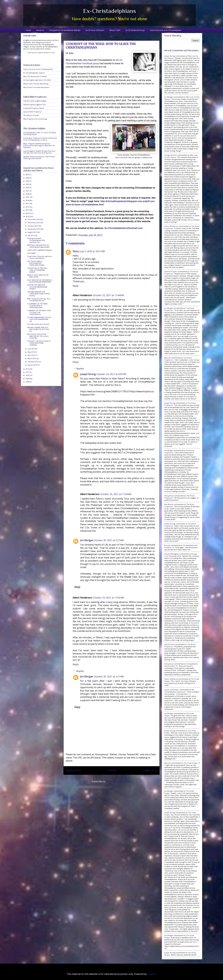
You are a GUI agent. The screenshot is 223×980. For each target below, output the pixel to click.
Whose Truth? (115, 30)
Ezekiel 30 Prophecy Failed (34, 108)
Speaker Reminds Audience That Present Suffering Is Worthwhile (39, 157)
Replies (80, 369)
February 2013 (33, 362)
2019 (28, 197)
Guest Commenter (172, 690)
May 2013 (31, 352)
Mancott (167, 358)
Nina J (76, 251)
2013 (28, 216)
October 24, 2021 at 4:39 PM (111, 374)
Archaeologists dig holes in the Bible (37, 80)
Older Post (150, 770)
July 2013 (31, 235)
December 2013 (34, 219)
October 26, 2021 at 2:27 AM (109, 540)
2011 (28, 372)
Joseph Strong (88, 374)
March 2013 (32, 358)
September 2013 (34, 229)
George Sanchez (171, 155)
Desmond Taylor (171, 272)
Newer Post (73, 770)
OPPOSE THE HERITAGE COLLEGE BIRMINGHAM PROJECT (37, 287)
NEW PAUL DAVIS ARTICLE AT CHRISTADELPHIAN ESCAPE (38, 246)
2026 (28, 175)
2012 (28, 369)
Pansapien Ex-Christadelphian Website (65, 30)
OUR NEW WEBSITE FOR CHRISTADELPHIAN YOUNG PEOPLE (38, 294)
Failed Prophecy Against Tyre (35, 105)
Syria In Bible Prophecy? (33, 112)
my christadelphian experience (179, 691)
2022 (28, 187)
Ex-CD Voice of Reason (95, 30)
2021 (28, 191)
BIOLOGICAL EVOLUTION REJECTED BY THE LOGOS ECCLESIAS (38, 336)
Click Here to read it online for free (41, 53)
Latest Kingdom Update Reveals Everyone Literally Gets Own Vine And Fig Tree (39, 152)
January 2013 (33, 365)
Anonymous (169, 496)
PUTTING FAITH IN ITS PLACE (38, 324)
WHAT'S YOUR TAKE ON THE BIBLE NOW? (38, 276)
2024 (28, 181)
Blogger (152, 974)
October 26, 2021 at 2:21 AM (109, 677)
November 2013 (34, 223)
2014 (28, 213)
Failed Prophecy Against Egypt (35, 101)
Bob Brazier (169, 504)
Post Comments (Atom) (119, 781)
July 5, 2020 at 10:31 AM (92, 251)
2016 (28, 207)
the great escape (190, 763)
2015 (28, 210)
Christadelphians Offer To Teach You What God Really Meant (40, 133)
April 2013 (32, 355)
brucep (167, 545)
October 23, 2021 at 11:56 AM (108, 598)
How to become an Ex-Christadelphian (166, 30)
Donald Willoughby (171, 554)
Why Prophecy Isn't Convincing (35, 119)
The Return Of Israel (31, 115)
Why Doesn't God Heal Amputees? (36, 87)
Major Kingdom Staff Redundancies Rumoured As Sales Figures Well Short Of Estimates (39, 145)
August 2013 (32, 232)
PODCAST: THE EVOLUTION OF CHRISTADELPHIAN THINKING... (39, 343)
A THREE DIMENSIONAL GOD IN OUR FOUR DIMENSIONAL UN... (39, 319)
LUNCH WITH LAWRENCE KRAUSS (40, 250)
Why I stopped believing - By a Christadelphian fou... (39, 300)
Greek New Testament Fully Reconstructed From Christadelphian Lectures (40, 139)
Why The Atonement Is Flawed (35, 76)
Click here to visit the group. (81, 218)
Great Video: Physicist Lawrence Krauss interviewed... (40, 257)
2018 (28, 200)
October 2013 (33, 226)
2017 (28, 204)
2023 (28, 184)
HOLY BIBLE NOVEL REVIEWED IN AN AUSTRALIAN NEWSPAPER (39, 281)
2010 (28, 375)
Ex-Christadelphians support (34, 73)
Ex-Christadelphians (110, 11)
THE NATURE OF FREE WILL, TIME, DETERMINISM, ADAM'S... (38, 270)
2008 (28, 382)
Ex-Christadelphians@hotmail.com (124, 228)
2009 (28, 379)
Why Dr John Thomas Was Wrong (36, 84)
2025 (28, 178)
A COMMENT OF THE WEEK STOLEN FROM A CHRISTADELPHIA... (37, 306)
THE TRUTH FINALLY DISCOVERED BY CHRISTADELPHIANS (36, 263)
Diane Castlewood (171, 679)
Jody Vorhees (169, 644)
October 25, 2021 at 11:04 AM (116, 494)
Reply (76, 286)
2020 (28, 194)
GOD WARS (31, 253)
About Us (40, 30)
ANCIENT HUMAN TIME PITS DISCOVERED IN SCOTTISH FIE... (38, 329)
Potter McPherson (171, 226)
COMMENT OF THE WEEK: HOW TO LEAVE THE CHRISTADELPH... (39, 312)
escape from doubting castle (181, 555)
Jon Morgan (87, 540)
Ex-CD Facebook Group (135, 30)
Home (28, 30)
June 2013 (32, 349)
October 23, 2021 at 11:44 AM (108, 295)
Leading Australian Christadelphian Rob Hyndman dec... (36, 240)
